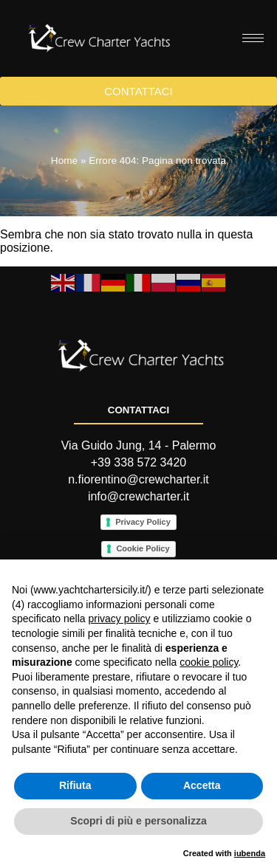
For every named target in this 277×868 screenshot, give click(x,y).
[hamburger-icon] (253, 38)
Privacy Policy (143, 522)
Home (64, 161)
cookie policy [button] (209, 662)
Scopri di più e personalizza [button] (138, 821)
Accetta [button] (202, 785)
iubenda (250, 853)
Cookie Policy (143, 548)
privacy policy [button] (120, 619)
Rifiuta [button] (75, 785)
